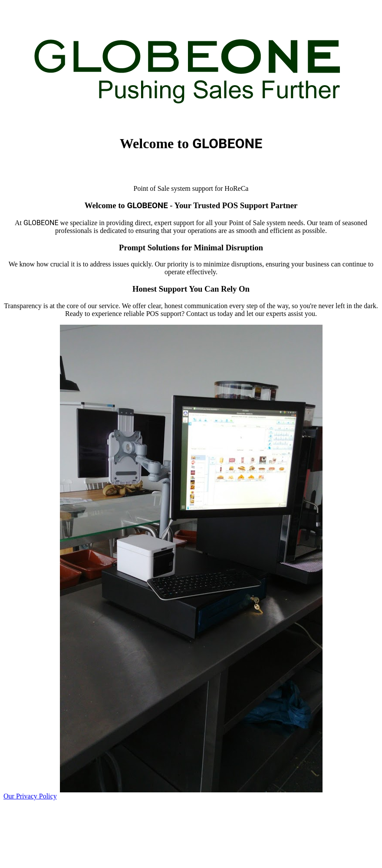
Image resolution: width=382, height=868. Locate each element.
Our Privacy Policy (30, 796)
